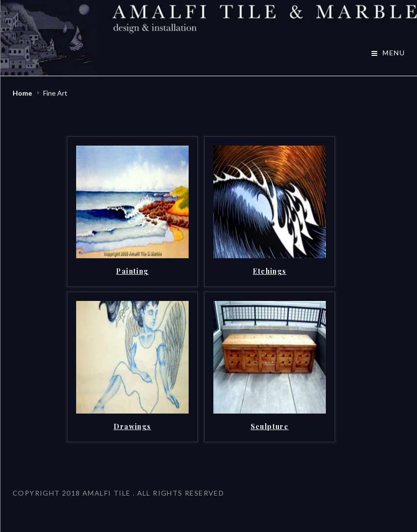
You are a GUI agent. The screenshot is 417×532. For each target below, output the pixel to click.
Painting (132, 271)
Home (23, 93)
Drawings (132, 427)
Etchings (269, 271)
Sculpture (270, 427)
